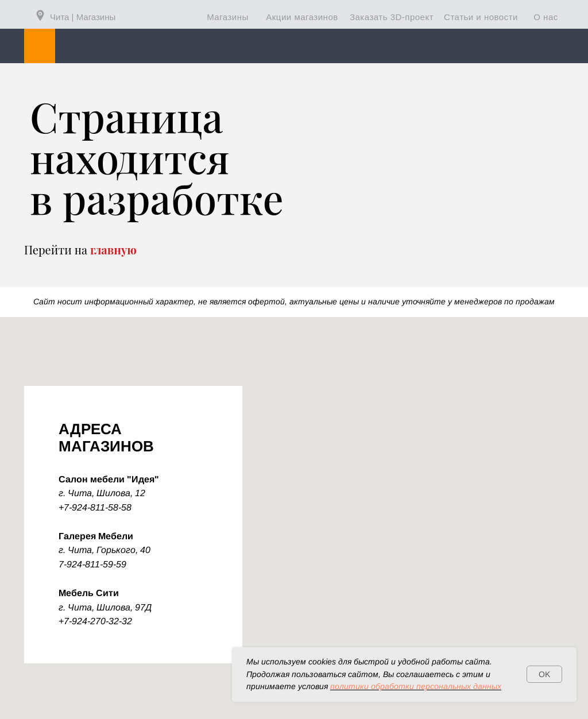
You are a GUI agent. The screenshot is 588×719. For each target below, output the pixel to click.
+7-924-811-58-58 (95, 507)
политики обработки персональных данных (416, 686)
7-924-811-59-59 (92, 564)
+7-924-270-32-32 (95, 621)
